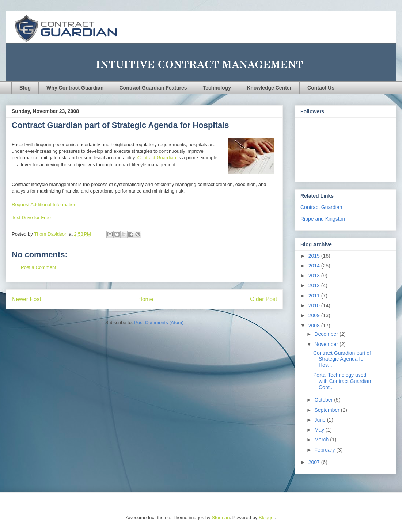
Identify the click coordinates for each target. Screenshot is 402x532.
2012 (315, 285)
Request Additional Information (44, 204)
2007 (315, 462)
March (322, 440)
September (327, 410)
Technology (217, 88)
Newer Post (26, 299)
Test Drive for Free (31, 218)
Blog (25, 88)
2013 (315, 275)
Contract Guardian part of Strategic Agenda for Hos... (342, 359)
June (321, 420)
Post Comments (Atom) (159, 322)
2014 (315, 266)
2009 (315, 315)
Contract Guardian (158, 158)
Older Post (263, 299)
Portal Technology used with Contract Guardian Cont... (342, 381)
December (327, 334)
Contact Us (321, 88)
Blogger (267, 518)
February (325, 450)
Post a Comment (39, 267)
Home (146, 299)
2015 (315, 256)
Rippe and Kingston (323, 219)
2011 (315, 296)
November (327, 344)
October (324, 400)
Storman (221, 518)
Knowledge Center (269, 88)
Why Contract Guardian (75, 88)
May (320, 430)
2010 (315, 305)
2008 (315, 326)
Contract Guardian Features (153, 88)
